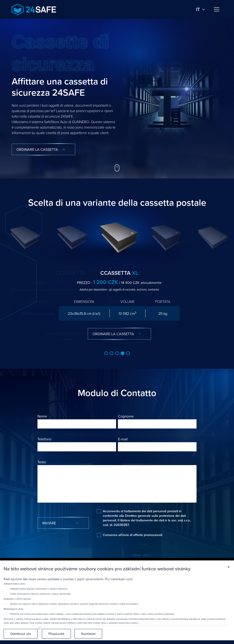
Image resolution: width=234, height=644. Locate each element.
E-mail (123, 439)
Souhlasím (88, 634)
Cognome (126, 416)
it (201, 9)
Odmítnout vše (21, 634)
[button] (106, 353)
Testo (42, 462)
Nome (42, 416)
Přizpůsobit (56, 634)
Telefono (44, 439)
